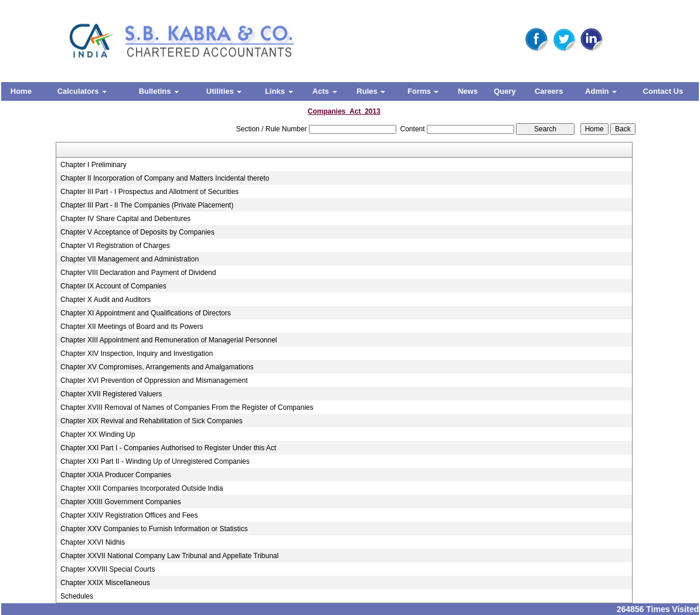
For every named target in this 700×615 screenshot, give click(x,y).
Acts (325, 91)
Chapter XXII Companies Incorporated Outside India (142, 488)
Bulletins (159, 91)
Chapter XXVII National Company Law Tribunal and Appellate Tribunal (169, 556)
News (468, 91)
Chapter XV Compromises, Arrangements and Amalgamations (157, 367)
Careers (549, 91)
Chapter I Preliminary (94, 165)
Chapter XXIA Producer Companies (116, 475)
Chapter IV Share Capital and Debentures (125, 219)
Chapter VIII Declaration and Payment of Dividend (138, 273)
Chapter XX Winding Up (98, 434)
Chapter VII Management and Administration (130, 259)
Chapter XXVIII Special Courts (108, 569)
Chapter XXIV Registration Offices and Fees (129, 515)
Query (505, 91)
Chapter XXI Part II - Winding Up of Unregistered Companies (155, 461)
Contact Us (663, 91)
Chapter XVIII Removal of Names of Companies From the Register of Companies (187, 407)
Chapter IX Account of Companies (113, 286)
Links (279, 91)
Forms (423, 91)
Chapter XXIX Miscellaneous (105, 583)
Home (21, 91)
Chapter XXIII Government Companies (120, 502)
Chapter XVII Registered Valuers (111, 394)
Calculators (82, 91)
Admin (601, 91)
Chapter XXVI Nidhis (93, 542)
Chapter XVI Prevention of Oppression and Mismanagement (154, 380)
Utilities (224, 91)
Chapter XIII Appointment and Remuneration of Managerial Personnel (169, 340)
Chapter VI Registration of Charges (115, 246)
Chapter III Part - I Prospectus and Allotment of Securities (149, 192)
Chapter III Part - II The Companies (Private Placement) (147, 205)
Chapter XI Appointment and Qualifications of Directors (146, 313)
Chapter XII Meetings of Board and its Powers (132, 327)
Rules (371, 91)
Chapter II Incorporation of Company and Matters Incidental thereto (165, 178)
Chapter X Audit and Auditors (106, 300)
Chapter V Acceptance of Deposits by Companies (137, 232)
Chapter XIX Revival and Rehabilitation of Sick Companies (152, 421)
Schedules (77, 596)
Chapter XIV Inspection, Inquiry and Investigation (137, 354)
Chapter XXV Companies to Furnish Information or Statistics (154, 529)
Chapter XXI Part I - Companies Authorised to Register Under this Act (168, 448)
